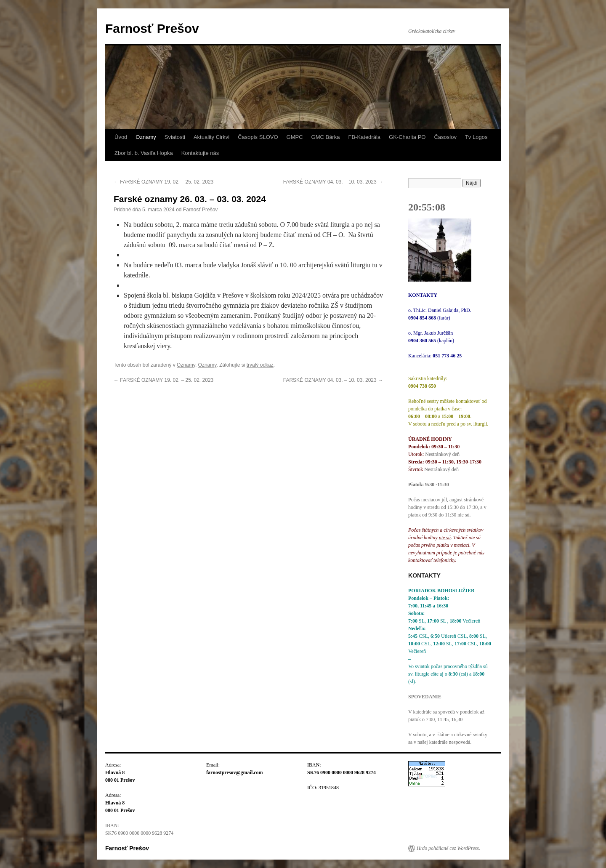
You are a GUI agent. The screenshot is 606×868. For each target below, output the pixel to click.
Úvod (121, 137)
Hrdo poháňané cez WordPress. (448, 848)
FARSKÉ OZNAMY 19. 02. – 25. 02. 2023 (163, 182)
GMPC (295, 137)
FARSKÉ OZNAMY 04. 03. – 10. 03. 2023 (333, 182)
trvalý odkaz (260, 365)
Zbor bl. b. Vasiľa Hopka (144, 153)
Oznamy (146, 137)
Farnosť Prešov (152, 28)
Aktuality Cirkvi (211, 137)
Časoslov (445, 137)
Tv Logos (476, 137)
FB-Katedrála (364, 137)
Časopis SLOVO (258, 137)
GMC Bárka (326, 137)
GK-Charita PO (407, 137)
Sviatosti (175, 137)
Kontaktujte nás (200, 153)
